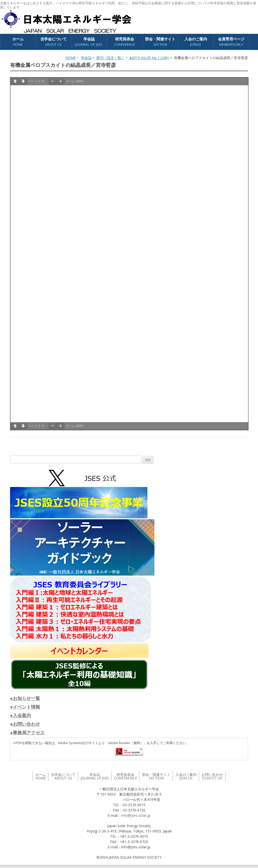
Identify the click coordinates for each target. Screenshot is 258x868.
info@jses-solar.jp (136, 815)
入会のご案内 (196, 42)
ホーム (18, 42)
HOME (71, 58)
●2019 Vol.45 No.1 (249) (149, 58)
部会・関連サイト (160, 42)
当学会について (54, 42)
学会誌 (89, 42)
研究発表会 (125, 42)
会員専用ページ (231, 42)
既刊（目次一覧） (110, 58)
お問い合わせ (212, 776)
